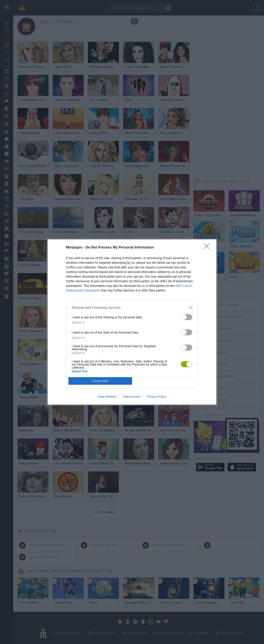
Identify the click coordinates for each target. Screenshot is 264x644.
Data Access (132, 397)
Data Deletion (107, 397)
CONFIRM (100, 381)
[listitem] (132, 307)
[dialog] (132, 322)
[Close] (208, 248)
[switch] (187, 317)
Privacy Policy (157, 397)
